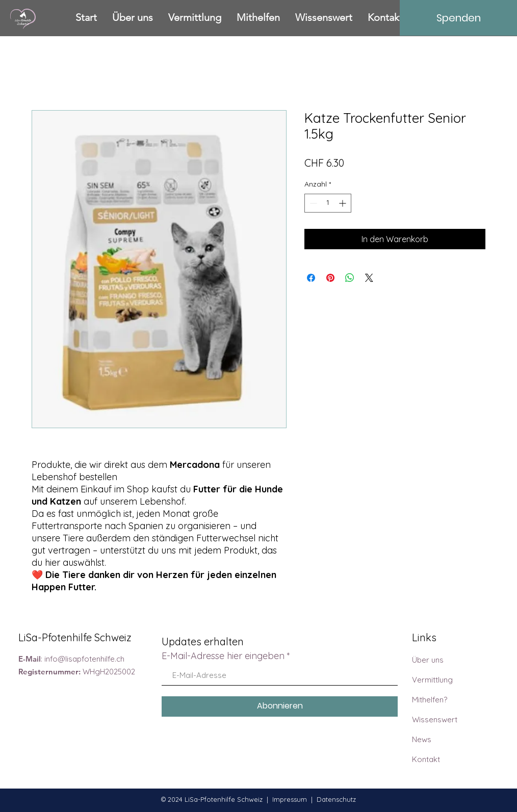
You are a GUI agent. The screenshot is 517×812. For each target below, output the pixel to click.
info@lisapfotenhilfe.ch (84, 659)
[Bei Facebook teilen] (311, 278)
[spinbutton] (328, 203)
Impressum (290, 799)
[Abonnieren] (280, 706)
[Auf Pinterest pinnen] (330, 278)
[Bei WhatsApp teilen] (350, 278)
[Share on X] (369, 278)
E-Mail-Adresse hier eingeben (223, 656)
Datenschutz (336, 799)
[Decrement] (312, 203)
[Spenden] (458, 18)
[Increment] (343, 203)
